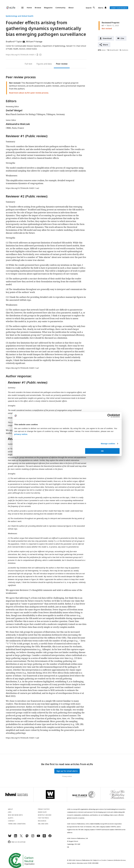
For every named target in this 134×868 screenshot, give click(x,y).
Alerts (101, 8)
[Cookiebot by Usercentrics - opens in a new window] (109, 416)
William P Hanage (34, 42)
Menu (21, 8)
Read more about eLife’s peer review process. (29, 93)
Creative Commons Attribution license (113, 860)
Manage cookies (108, 444)
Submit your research (119, 8)
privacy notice (21, 434)
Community (60, 8)
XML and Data (43, 824)
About (71, 8)
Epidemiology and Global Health (20, 16)
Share (105, 45)
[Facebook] (50, 837)
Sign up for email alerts (67, 771)
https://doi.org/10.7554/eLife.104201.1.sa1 (22, 368)
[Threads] (44, 837)
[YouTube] (38, 837)
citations (124, 50)
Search (89, 8)
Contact (11, 821)
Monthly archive (45, 815)
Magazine (48, 8)
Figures (40, 64)
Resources (42, 821)
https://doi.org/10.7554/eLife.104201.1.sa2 (22, 188)
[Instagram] (33, 837)
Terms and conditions (17, 824)
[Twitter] (21, 837)
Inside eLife (42, 812)
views (102, 50)
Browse (38, 8)
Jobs (10, 812)
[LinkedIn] (16, 837)
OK (102, 451)
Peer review (62, 64)
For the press (43, 818)
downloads (113, 50)
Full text (28, 64)
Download (107, 38)
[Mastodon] (27, 837)
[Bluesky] (10, 837)
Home (29, 8)
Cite (122, 38)
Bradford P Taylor (15, 42)
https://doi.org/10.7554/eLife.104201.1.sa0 (22, 738)
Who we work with (15, 815)
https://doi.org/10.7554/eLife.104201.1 (21, 55)
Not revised (107, 28)
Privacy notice (67, 776)
